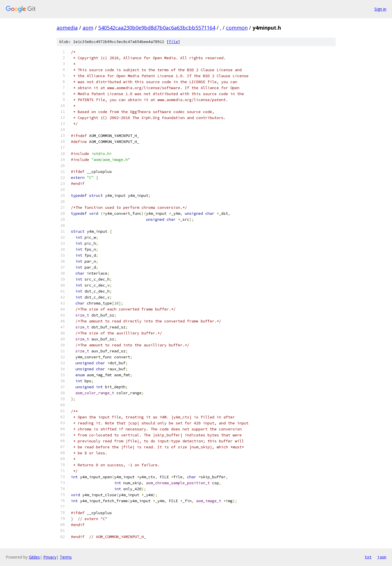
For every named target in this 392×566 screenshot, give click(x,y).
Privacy (50, 557)
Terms (66, 557)
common (237, 28)
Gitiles (34, 557)
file (173, 42)
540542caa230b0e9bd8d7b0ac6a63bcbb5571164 (157, 28)
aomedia (67, 28)
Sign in (380, 9)
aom (88, 28)
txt (368, 557)
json (382, 557)
